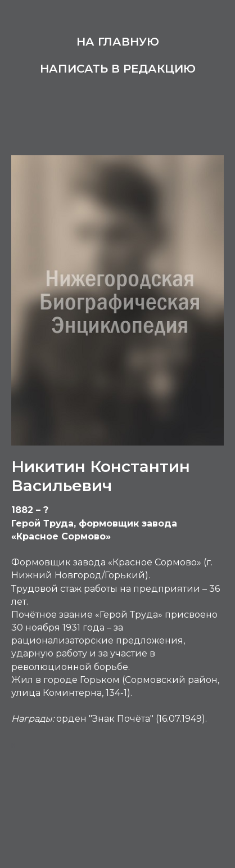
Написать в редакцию (118, 69)
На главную (118, 42)
